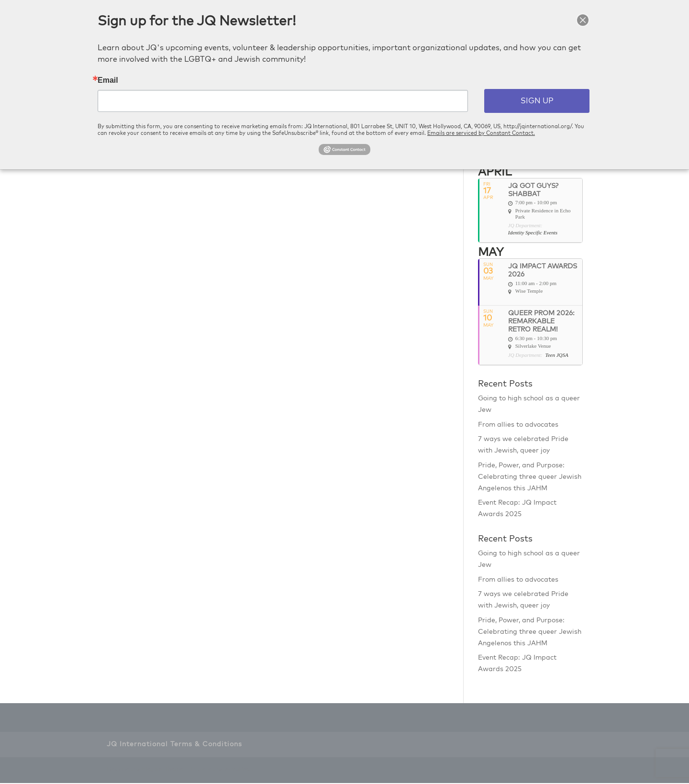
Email (108, 80)
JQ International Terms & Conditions (174, 745)
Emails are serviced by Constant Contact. (481, 133)
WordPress (239, 771)
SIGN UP (537, 101)
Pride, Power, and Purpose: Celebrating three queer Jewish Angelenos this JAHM (530, 477)
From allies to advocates (518, 425)
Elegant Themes (164, 771)
